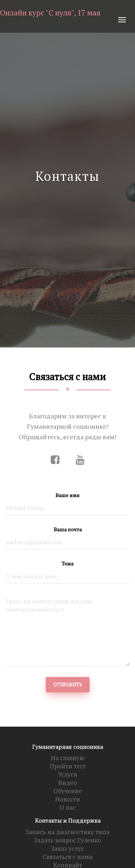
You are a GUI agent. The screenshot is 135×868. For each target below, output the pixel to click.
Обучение (68, 791)
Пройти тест (68, 766)
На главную (68, 758)
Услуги (68, 774)
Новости (67, 799)
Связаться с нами (68, 857)
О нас (67, 808)
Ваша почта (68, 529)
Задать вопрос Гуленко (67, 840)
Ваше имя (67, 495)
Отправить (68, 685)
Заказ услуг (67, 849)
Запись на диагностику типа (67, 832)
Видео (68, 783)
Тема (67, 563)
